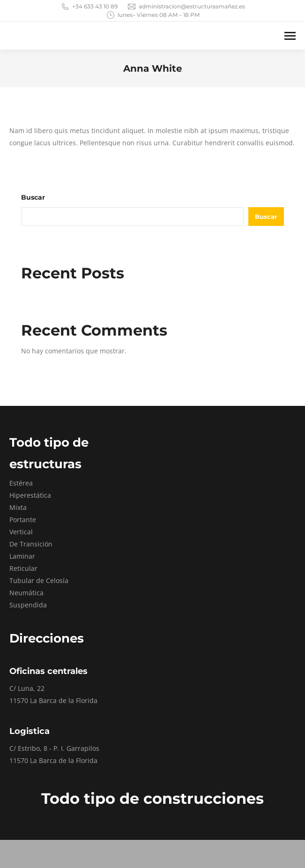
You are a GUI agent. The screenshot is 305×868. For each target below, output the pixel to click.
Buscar (33, 197)
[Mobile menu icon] (290, 36)
